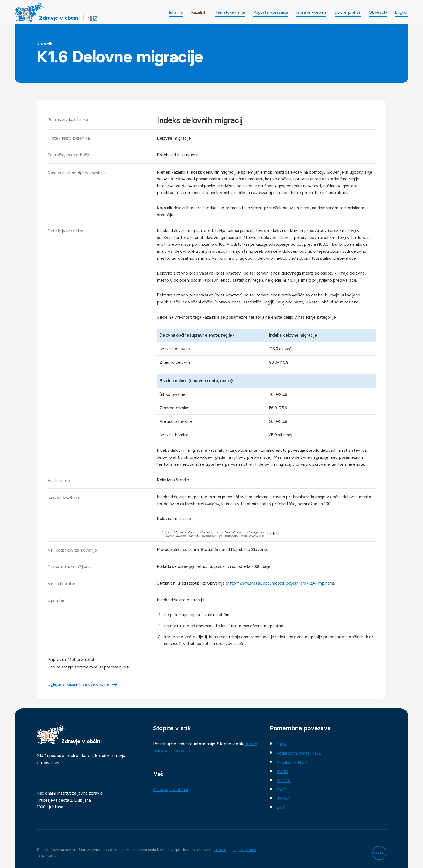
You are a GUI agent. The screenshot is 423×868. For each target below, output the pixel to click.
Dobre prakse (347, 12)
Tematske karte (230, 12)
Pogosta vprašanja (271, 12)
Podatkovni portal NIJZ (299, 753)
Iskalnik (176, 12)
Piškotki (221, 850)
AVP (281, 808)
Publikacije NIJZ (292, 762)
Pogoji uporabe (246, 850)
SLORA (284, 781)
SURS (282, 771)
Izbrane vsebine (311, 12)
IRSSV (283, 799)
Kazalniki (199, 12)
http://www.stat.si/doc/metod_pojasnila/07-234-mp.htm (280, 583)
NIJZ (281, 744)
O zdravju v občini (170, 789)
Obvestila (378, 12)
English (402, 12)
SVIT (281, 790)
